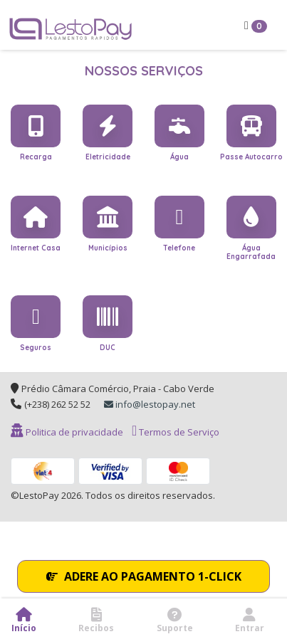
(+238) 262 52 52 (57, 404)
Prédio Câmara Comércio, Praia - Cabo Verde (118, 389)
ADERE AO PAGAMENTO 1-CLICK (144, 576)
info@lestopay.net (150, 404)
